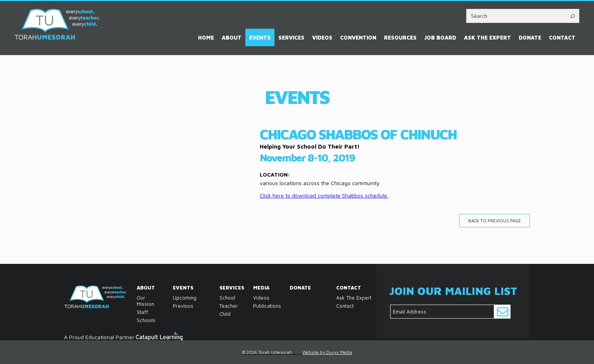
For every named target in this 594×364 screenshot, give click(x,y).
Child (221, 314)
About (232, 37)
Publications (255, 306)
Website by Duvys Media (327, 352)
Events (260, 37)
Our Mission (139, 301)
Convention (358, 37)
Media (255, 288)
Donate (530, 37)
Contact (562, 37)
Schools (139, 320)
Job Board (440, 37)
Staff (139, 312)
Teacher (221, 306)
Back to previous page (495, 221)
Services (291, 37)
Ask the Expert (487, 37)
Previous (183, 306)
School (221, 298)
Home (206, 37)
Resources (400, 37)
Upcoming (185, 298)
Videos (322, 37)
